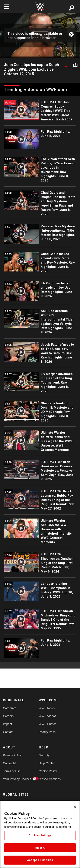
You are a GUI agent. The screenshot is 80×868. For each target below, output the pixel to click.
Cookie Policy (48, 771)
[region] (40, 834)
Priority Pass (47, 732)
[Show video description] (66, 65)
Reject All (40, 848)
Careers (8, 716)
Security (44, 755)
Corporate (10, 708)
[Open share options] (75, 65)
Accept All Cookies (40, 860)
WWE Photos (48, 724)
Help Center (47, 763)
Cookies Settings (40, 835)
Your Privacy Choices (12, 779)
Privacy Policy (12, 755)
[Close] (75, 807)
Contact (8, 732)
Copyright (9, 763)
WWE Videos (48, 716)
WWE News (47, 708)
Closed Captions (48, 779)
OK (40, 35)
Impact (7, 724)
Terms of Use (12, 771)
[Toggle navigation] (6, 6)
